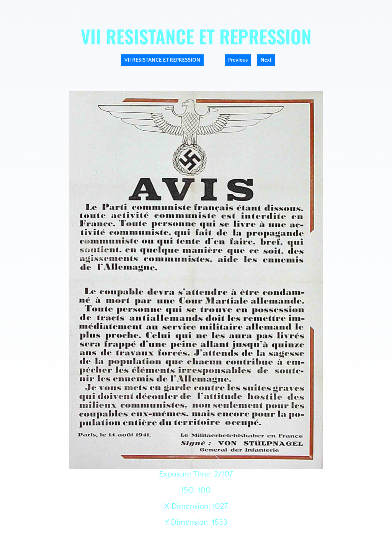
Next (266, 60)
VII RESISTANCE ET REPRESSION (162, 60)
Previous (238, 60)
